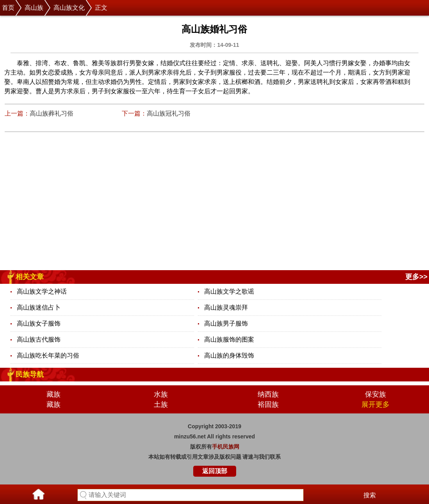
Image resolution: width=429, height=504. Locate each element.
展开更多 (376, 404)
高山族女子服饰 (39, 323)
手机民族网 (226, 447)
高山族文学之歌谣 (229, 291)
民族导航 (30, 374)
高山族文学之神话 (42, 291)
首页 (8, 8)
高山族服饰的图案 (229, 339)
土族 (161, 404)
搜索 (370, 495)
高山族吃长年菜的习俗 (48, 355)
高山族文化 (69, 8)
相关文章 (30, 277)
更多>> (416, 277)
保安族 (376, 394)
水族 (161, 394)
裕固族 (268, 404)
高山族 (34, 8)
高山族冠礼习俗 (169, 113)
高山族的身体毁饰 (229, 355)
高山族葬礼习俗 (52, 113)
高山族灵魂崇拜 (226, 307)
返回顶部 (215, 471)
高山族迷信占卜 (39, 307)
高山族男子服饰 (226, 323)
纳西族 (268, 394)
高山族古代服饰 (39, 339)
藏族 (53, 394)
